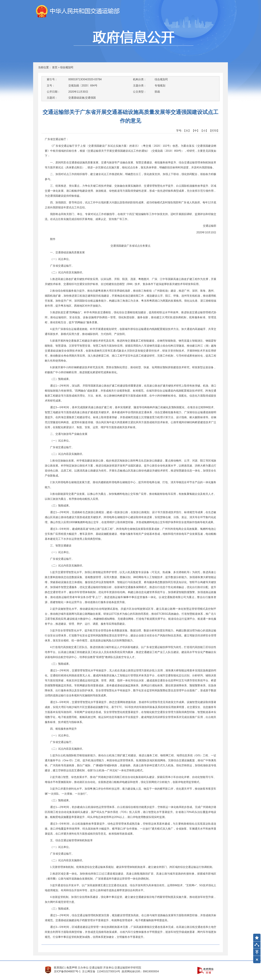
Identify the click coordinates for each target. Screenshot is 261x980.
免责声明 (72, 968)
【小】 (204, 131)
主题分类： (140, 86)
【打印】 (214, 131)
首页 (55, 67)
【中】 (196, 131)
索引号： (52, 79)
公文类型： (140, 92)
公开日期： (53, 92)
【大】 (187, 131)
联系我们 (59, 968)
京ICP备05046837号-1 (67, 971)
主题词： (52, 98)
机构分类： (140, 79)
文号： (51, 86)
